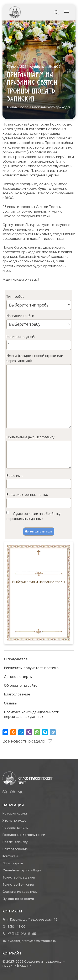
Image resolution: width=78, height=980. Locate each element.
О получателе (16, 659)
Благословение (17, 694)
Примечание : (31, 437)
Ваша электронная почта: (27, 495)
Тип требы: (15, 296)
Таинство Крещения (19, 877)
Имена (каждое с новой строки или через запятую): (35, 358)
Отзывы (11, 703)
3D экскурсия (13, 863)
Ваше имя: (15, 476)
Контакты (10, 856)
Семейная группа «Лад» (22, 870)
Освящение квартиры (20, 892)
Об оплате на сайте (21, 685)
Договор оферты (18, 677)
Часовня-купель (15, 828)
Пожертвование (15, 849)
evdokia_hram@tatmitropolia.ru (32, 941)
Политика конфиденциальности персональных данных (32, 714)
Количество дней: (21, 337)
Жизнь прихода (14, 820)
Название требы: (20, 316)
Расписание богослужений (24, 835)
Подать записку (15, 842)
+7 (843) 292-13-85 (22, 934)
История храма (15, 813)
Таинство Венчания (18, 884)
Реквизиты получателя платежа (31, 668)
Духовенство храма (18, 899)
